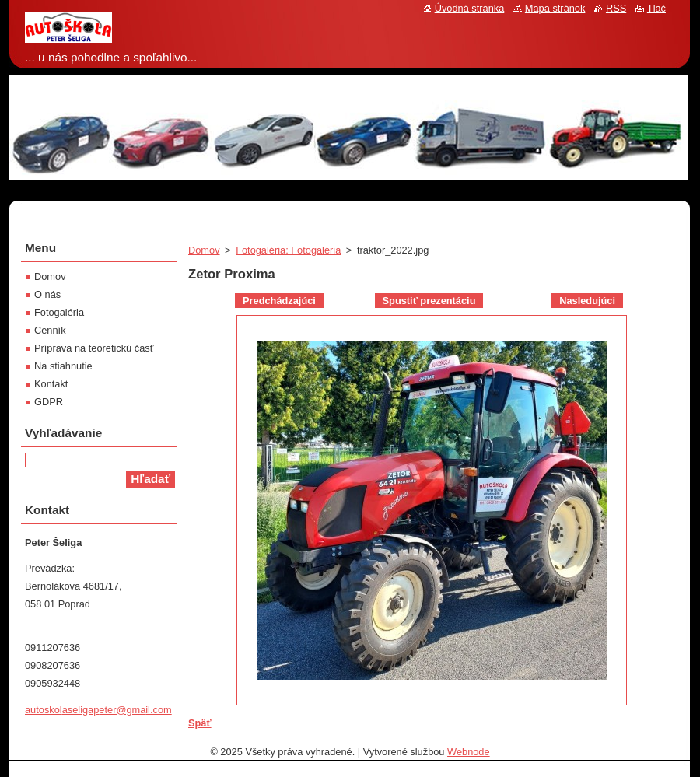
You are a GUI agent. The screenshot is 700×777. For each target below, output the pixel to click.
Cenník (50, 330)
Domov (204, 250)
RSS (616, 8)
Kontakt (51, 384)
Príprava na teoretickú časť (94, 348)
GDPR (49, 402)
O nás (47, 294)
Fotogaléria (59, 312)
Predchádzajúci (279, 301)
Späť (200, 723)
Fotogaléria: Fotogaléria (288, 250)
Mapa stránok (555, 8)
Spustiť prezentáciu (429, 301)
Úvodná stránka (470, 8)
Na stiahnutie (63, 366)
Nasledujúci (587, 301)
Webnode (469, 752)
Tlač (656, 8)
